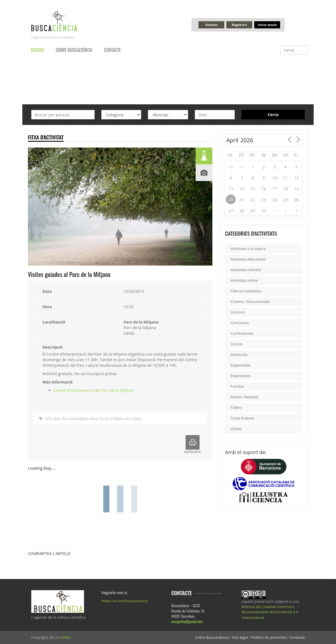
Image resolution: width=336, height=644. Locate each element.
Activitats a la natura (248, 249)
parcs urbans (133, 418)
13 (231, 189)
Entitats (212, 25)
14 (242, 189)
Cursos (237, 344)
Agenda (37, 50)
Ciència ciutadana (246, 291)
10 (274, 178)
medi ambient (78, 418)
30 (231, 167)
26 (297, 200)
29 (253, 211)
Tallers (236, 407)
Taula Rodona (242, 418)
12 (297, 178)
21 (242, 200)
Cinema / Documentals (250, 302)
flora (65, 418)
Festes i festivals (244, 397)
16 (264, 189)
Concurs (238, 312)
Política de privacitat (269, 637)
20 (231, 199)
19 (297, 189)
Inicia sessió (267, 25)
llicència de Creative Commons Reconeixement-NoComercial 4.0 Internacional (270, 612)
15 (253, 189)
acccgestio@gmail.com (187, 621)
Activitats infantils (246, 270)
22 (253, 200)
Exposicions (241, 376)
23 (264, 200)
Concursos (240, 323)
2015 (48, 418)
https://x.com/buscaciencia (125, 601)
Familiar (237, 386)
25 (286, 200)
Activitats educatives (248, 259)
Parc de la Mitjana (111, 418)
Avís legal (240, 637)
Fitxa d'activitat (46, 137)
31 (242, 167)
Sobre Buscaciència (74, 50)
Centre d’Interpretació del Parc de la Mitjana (93, 390)
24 (274, 200)
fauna (57, 418)
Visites (236, 429)
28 (242, 211)
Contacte (112, 50)
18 (286, 189)
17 (274, 189)
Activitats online (244, 280)
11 (286, 178)
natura (93, 418)
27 (231, 211)
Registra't (240, 25)
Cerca (273, 114)
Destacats (239, 354)
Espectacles (241, 365)
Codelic (65, 637)
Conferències (242, 333)
